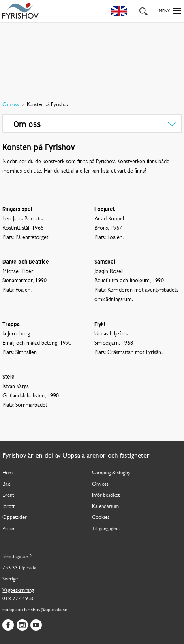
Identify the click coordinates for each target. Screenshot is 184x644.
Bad (6, 484)
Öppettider (15, 517)
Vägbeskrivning (18, 590)
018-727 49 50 (19, 599)
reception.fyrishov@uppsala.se (35, 610)
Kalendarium (105, 506)
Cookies (101, 517)
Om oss (11, 105)
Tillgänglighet (106, 529)
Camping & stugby (111, 473)
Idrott (9, 506)
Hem (7, 473)
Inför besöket (106, 495)
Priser (9, 529)
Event (8, 495)
